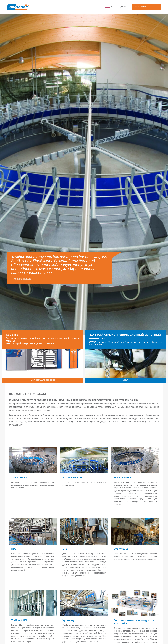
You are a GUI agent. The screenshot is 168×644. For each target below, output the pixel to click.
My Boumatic (141, 7)
